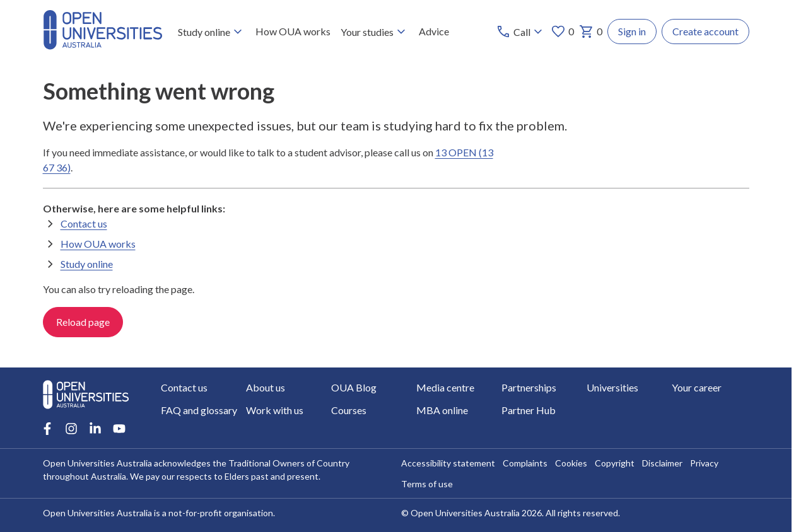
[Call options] (521, 32)
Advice (433, 31)
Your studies (374, 32)
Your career (697, 387)
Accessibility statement (448, 463)
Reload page (83, 322)
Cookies (571, 463)
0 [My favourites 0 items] (562, 32)
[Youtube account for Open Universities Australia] (119, 429)
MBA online (442, 410)
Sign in (632, 31)
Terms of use (427, 484)
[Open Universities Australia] (103, 46)
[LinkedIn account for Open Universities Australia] (95, 429)
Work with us (275, 410)
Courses (349, 410)
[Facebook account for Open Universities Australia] (47, 429)
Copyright (615, 463)
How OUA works (292, 31)
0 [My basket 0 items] (591, 32)
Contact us (84, 223)
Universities (612, 387)
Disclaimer (662, 463)
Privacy (704, 463)
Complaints (525, 463)
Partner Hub (529, 410)
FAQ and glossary (199, 410)
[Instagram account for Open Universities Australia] (71, 429)
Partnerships (529, 387)
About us (266, 387)
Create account (705, 31)
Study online (211, 32)
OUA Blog (354, 387)
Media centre (445, 387)
